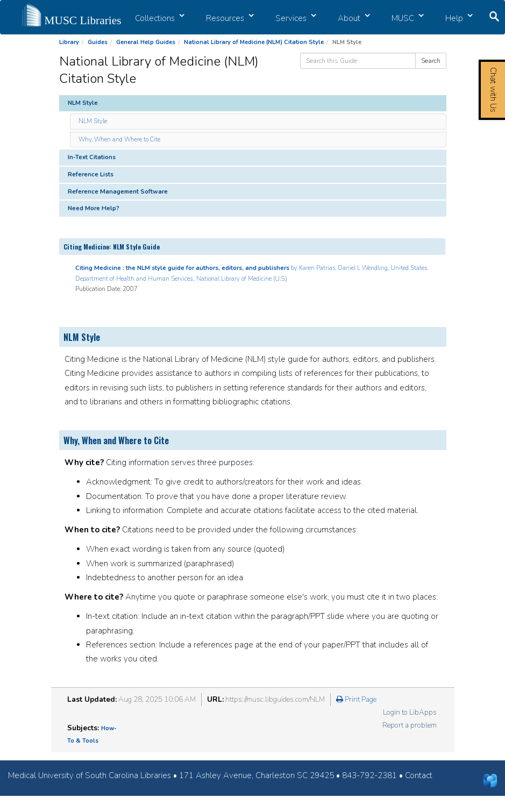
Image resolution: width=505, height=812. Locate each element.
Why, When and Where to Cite (119, 140)
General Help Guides (146, 42)
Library (69, 42)
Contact (419, 775)
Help (459, 18)
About (354, 18)
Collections (160, 18)
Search (431, 61)
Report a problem (410, 725)
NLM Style (93, 121)
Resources (230, 18)
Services (296, 18)
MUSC (408, 18)
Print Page (356, 699)
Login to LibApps (410, 712)
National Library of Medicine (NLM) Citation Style (254, 42)
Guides (98, 42)
